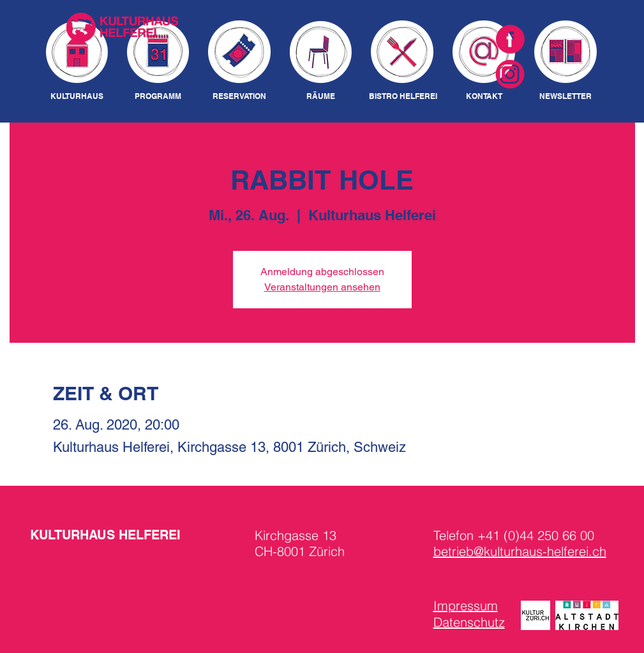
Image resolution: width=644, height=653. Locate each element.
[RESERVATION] (240, 97)
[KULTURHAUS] (77, 97)
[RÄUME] (321, 97)
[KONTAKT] (484, 97)
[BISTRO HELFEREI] (403, 97)
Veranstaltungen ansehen (322, 287)
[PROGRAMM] (158, 97)
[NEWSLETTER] (566, 97)
